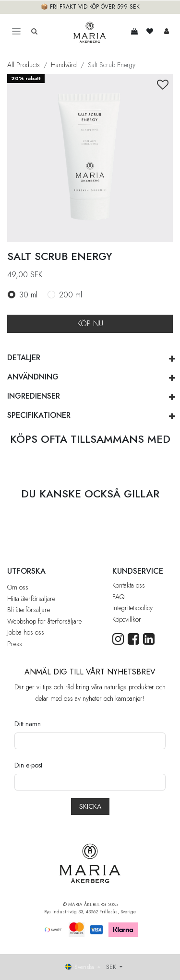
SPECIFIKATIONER (39, 415)
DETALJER (24, 358)
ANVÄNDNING (33, 377)
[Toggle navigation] (16, 31)
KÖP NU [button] (90, 324)
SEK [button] (112, 967)
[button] (163, 85)
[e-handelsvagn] (134, 31)
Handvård (64, 65)
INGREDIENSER (34, 396)
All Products (24, 65)
